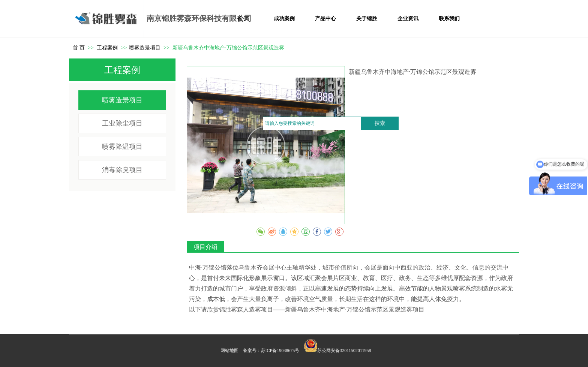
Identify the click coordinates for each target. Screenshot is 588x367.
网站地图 (229, 351)
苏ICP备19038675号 (280, 351)
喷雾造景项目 (145, 48)
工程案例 (108, 48)
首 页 (79, 48)
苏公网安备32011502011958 (344, 351)
